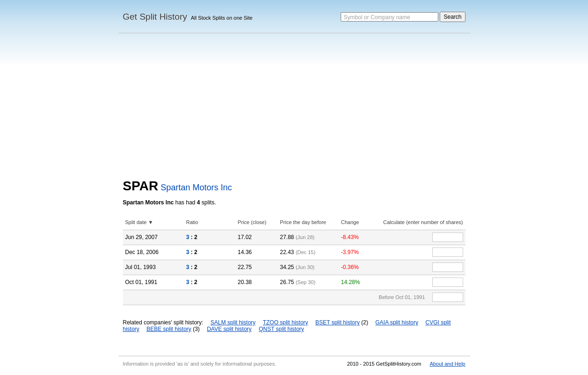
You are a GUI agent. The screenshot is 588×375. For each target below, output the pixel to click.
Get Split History (155, 17)
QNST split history (281, 329)
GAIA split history (397, 322)
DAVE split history (229, 329)
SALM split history (233, 322)
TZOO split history (286, 322)
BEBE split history (169, 329)
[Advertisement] (294, 108)
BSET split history (337, 322)
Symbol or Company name (377, 17)
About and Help (448, 364)
